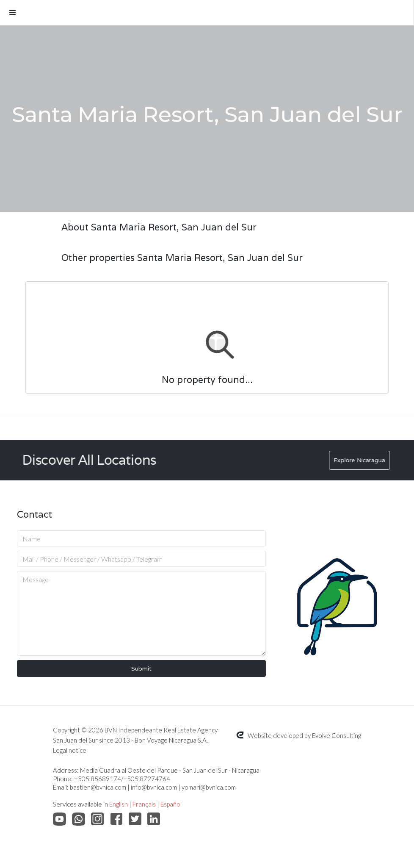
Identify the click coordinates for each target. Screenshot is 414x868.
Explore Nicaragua (364, 460)
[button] (207, 13)
